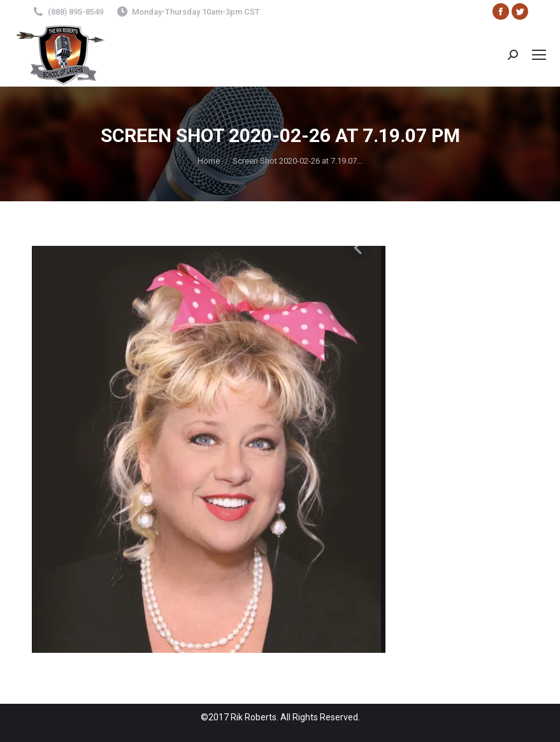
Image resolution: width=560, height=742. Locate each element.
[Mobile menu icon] (539, 55)
